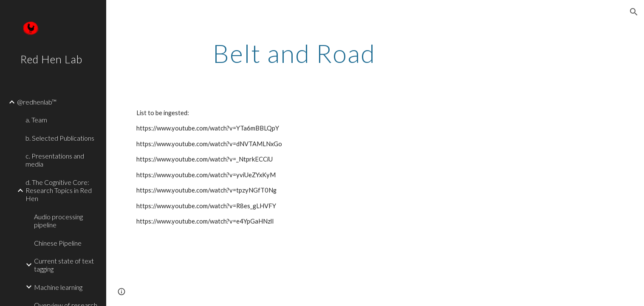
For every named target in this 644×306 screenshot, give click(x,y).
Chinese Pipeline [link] (58, 243)
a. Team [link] (36, 120)
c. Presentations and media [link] (55, 160)
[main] (295, 53)
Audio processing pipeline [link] (58, 221)
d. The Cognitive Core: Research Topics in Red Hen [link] (59, 190)
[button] (634, 12)
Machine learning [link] (58, 287)
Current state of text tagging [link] (64, 265)
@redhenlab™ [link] (37, 102)
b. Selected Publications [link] (60, 138)
